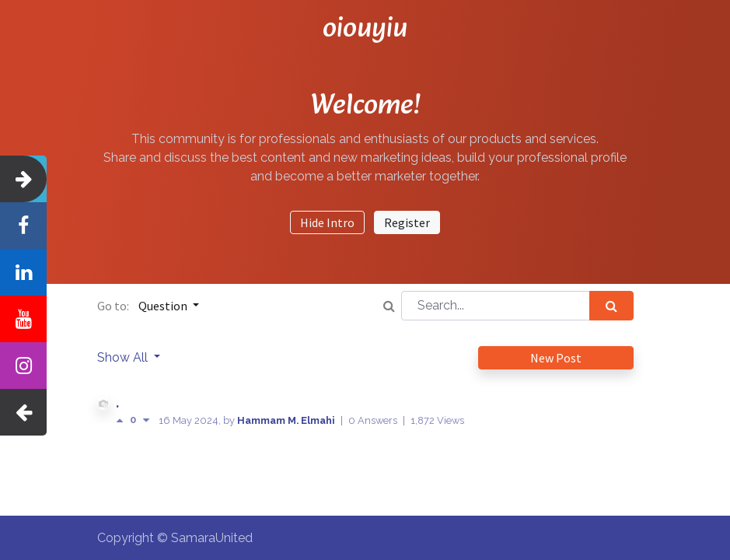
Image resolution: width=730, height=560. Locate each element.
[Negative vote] (146, 420)
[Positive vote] (123, 420)
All (142, 357)
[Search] (611, 306)
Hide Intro (327, 222)
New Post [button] (556, 358)
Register (407, 222)
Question (164, 306)
